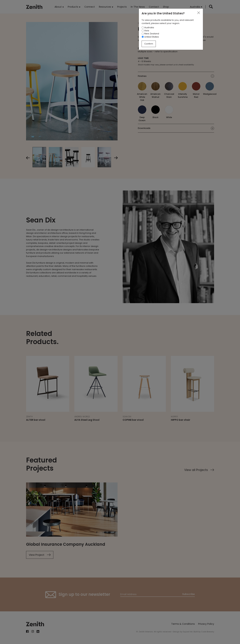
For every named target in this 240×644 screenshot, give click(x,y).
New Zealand (150, 34)
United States (150, 37)
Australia (148, 27)
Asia (145, 31)
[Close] (199, 13)
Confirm (149, 44)
